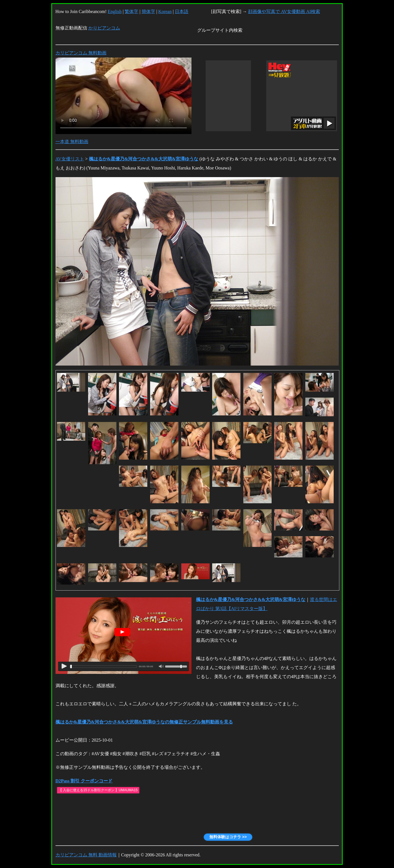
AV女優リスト (70, 159)
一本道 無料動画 (72, 142)
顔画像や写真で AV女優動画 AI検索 (284, 11)
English (115, 11)
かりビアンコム (104, 28)
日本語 (182, 11)
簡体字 (148, 11)
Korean (165, 11)
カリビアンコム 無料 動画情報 (86, 855)
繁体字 (131, 11)
